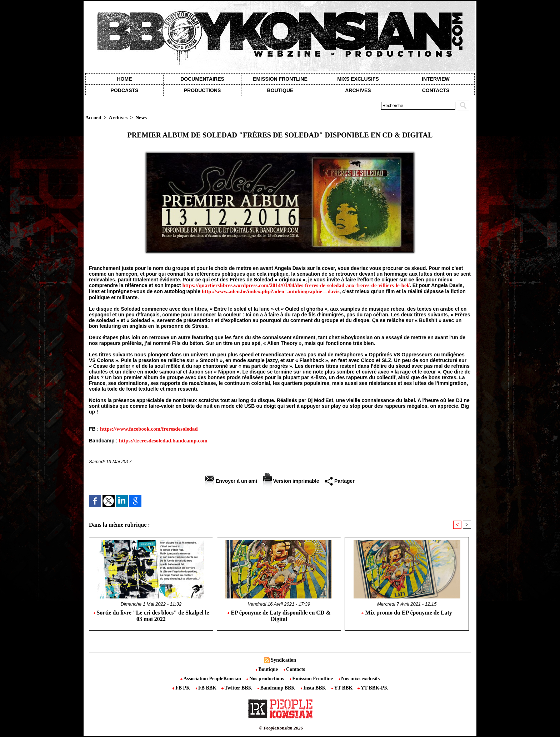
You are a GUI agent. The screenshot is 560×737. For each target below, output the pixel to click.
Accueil (93, 118)
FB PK (182, 688)
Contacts (294, 669)
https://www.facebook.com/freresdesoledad (149, 429)
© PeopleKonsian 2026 (281, 728)
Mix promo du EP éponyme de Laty (407, 613)
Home (125, 79)
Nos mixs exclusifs (359, 679)
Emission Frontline (280, 79)
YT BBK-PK (373, 688)
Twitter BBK (237, 688)
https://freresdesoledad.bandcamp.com (163, 441)
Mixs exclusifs (358, 79)
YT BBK (342, 688)
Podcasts (125, 90)
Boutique (280, 90)
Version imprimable (291, 481)
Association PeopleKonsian (211, 679)
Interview (436, 79)
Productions (202, 90)
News (141, 118)
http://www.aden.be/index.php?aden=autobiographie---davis (271, 291)
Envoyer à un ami (231, 481)
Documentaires (202, 79)
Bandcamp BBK (277, 688)
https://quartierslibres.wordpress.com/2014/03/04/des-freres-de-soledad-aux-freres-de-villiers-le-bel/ (296, 285)
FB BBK (206, 688)
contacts (436, 90)
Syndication (283, 660)
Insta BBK (314, 688)
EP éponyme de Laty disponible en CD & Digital (279, 616)
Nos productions (265, 679)
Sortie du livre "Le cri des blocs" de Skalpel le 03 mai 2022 (151, 616)
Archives (358, 90)
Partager (340, 481)
